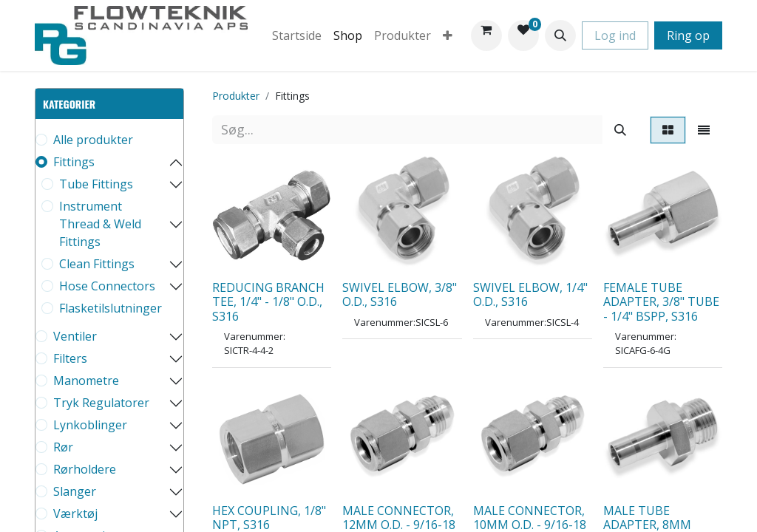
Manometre (86, 381)
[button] (560, 35)
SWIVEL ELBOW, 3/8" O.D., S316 (400, 294)
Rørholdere (85, 469)
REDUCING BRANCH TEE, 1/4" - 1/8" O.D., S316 (268, 301)
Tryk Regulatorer (101, 403)
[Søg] (620, 130)
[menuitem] (297, 35)
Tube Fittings (96, 184)
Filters (70, 358)
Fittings (74, 162)
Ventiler (75, 336)
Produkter (236, 96)
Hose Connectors (107, 286)
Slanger (75, 491)
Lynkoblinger (90, 425)
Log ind (615, 35)
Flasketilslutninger (111, 308)
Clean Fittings (97, 264)
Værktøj (75, 514)
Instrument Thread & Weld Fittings (100, 224)
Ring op (688, 35)
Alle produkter (93, 140)
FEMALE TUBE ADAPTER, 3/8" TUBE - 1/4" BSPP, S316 (661, 301)
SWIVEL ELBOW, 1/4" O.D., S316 (530, 294)
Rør (63, 447)
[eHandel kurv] (486, 35)
